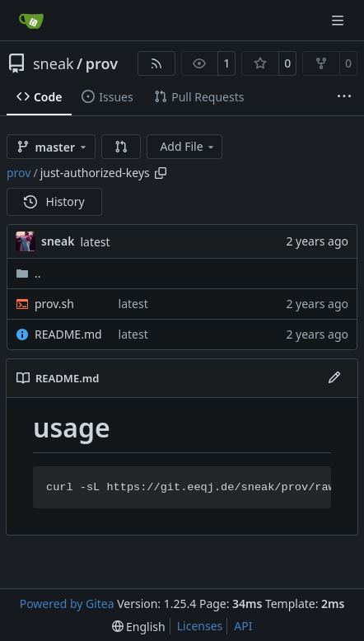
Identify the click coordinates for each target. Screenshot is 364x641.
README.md (68, 334)
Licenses (200, 626)
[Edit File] (334, 378)
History (54, 201)
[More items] (344, 97)
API (243, 626)
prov (102, 63)
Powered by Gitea (67, 604)
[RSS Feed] (156, 63)
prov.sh (54, 304)
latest (95, 242)
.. (28, 273)
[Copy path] (161, 173)
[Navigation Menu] (339, 20)
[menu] (139, 627)
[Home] (31, 21)
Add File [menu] (188, 146)
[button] (121, 147)
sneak (54, 63)
